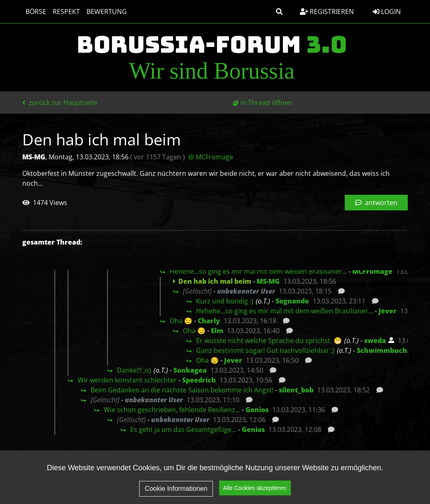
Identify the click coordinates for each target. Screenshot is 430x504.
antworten (376, 203)
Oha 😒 (181, 321)
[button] (279, 12)
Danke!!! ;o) (134, 370)
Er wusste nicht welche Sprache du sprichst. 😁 (269, 341)
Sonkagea (190, 370)
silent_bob (296, 390)
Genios (257, 410)
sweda (375, 341)
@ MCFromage (211, 157)
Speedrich (199, 380)
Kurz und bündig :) (225, 301)
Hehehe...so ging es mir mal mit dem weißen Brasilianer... (258, 271)
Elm (217, 331)
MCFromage (372, 271)
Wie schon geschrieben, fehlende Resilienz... (172, 410)
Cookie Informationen (176, 489)
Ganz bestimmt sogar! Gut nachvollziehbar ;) (265, 350)
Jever (388, 311)
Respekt (66, 12)
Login (387, 12)
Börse (36, 12)
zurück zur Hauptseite (60, 103)
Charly (209, 321)
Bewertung (107, 12)
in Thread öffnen (266, 103)
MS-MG (268, 281)
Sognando (292, 301)
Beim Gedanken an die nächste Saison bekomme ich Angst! (182, 390)
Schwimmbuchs (383, 350)
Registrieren (327, 12)
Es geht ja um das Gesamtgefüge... (183, 429)
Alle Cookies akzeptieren (255, 488)
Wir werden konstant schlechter (127, 380)
